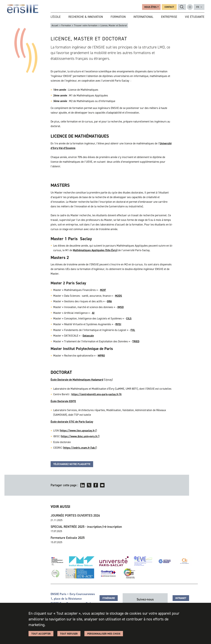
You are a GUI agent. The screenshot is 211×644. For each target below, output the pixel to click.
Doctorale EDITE (66, 401)
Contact (169, 7)
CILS (129, 318)
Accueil (55, 25)
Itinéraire (109, 598)
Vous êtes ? (151, 7)
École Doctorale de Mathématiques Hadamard (77, 380)
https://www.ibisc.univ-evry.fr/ (80, 436)
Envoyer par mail (102, 485)
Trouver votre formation (86, 25)
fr (198, 7)
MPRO (101, 356)
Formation (66, 25)
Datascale (88, 336)
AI (93, 313)
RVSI (118, 324)
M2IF (103, 290)
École (54, 401)
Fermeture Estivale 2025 (68, 538)
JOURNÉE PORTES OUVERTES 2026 (75, 515)
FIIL (133, 330)
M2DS (119, 296)
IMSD (121, 307)
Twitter (89, 485)
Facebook (96, 485)
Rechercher (182, 7)
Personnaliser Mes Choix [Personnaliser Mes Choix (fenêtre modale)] (104, 634)
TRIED (136, 341)
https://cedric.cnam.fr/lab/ (80, 448)
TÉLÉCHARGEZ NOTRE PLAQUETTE (72, 464)
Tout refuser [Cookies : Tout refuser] (69, 634)
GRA (109, 301)
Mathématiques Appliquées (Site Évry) (95, 250)
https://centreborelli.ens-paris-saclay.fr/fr (97, 394)
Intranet (181, 598)
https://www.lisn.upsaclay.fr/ (78, 431)
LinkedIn (83, 485)
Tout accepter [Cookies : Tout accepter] (41, 634)
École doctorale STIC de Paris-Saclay (72, 422)
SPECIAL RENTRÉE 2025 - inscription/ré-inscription (86, 527)
